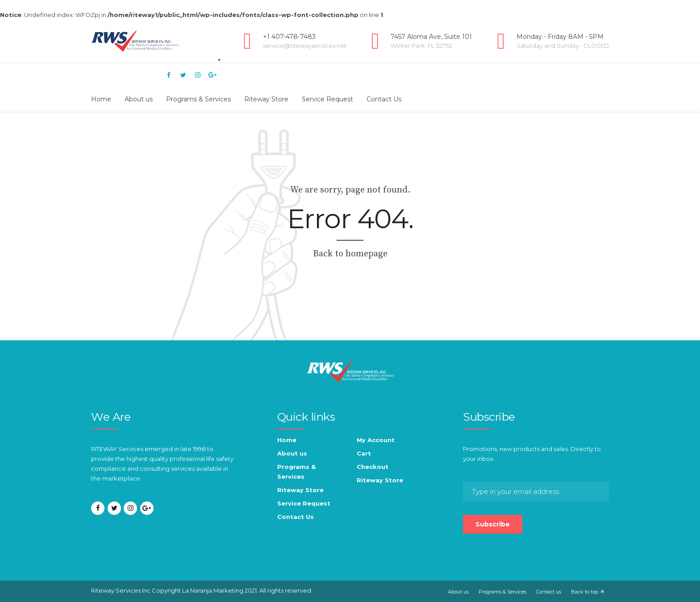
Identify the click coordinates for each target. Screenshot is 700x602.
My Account (376, 440)
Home (101, 99)
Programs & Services (198, 99)
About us (139, 99)
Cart (364, 453)
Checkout (373, 467)
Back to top (585, 592)
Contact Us (384, 99)
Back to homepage (350, 254)
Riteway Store (266, 99)
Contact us (549, 592)
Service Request (327, 99)
